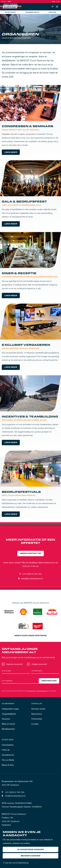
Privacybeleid (32, 691)
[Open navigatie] (57, 7)
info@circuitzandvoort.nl (15, 796)
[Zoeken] (53, 7)
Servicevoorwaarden (42, 691)
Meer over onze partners (31, 636)
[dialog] (30, 848)
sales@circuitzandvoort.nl (32, 578)
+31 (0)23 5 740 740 (32, 574)
